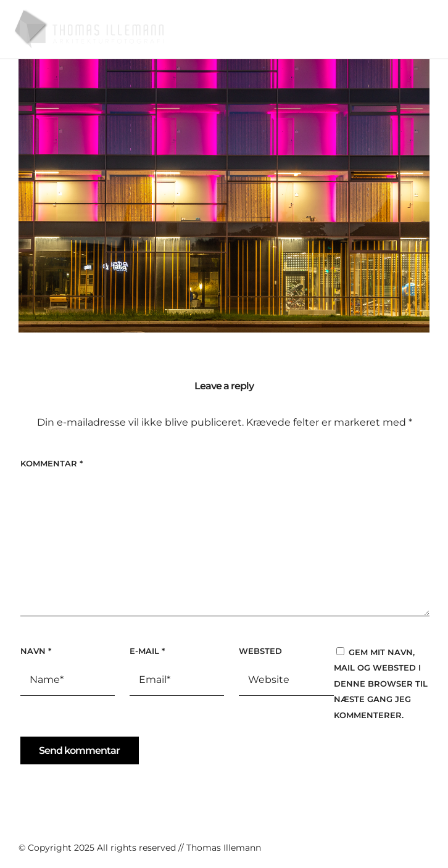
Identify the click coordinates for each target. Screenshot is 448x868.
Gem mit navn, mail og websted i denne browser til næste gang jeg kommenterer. (381, 684)
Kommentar (52, 463)
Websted (260, 651)
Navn (36, 651)
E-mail (147, 651)
